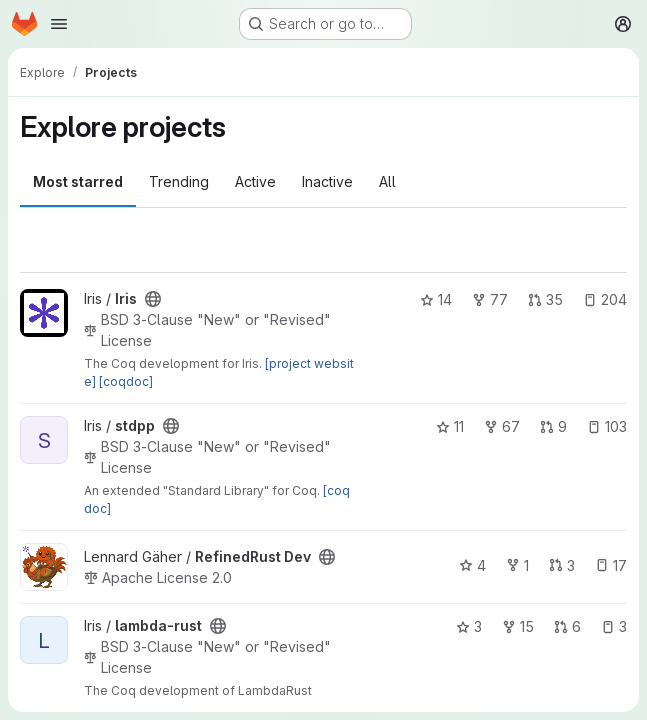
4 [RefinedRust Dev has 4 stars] (472, 565)
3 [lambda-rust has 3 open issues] (614, 626)
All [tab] (387, 181)
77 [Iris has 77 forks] (490, 299)
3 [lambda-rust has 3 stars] (469, 626)
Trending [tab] (179, 181)
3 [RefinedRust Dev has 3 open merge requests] (562, 565)
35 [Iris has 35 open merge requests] (545, 299)
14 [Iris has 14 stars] (436, 299)
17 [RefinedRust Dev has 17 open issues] (611, 565)
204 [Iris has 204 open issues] (605, 299)
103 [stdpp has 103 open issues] (607, 426)
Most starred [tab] (78, 181)
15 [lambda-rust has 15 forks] (518, 626)
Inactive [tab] (327, 181)
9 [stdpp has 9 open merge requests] (553, 426)
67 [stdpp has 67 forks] (502, 426)
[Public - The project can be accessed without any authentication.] (153, 299)
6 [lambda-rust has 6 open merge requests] (567, 626)
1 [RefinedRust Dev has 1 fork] (517, 565)
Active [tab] (255, 181)
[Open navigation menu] (59, 24)
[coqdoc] (126, 381)
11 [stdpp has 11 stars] (450, 426)
